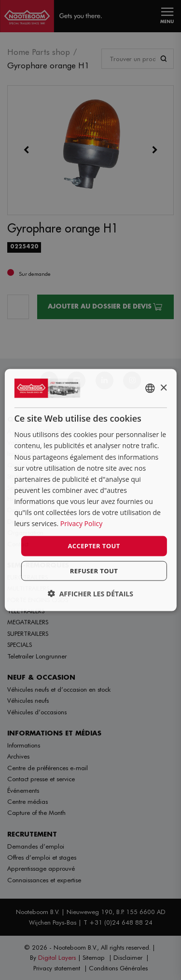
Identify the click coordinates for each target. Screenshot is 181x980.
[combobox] (150, 388)
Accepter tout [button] (94, 546)
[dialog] (90, 490)
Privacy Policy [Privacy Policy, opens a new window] (81, 523)
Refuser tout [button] (94, 570)
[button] (90, 593)
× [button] (163, 388)
